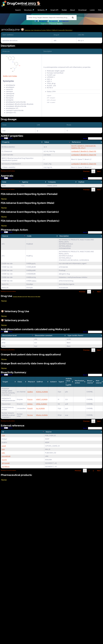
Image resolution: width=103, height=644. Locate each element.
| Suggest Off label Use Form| (20, 297)
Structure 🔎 (29, 10)
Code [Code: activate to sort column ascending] (29, 236)
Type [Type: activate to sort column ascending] (61, 382)
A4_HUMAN (40, 408)
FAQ (100, 10)
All (37, 21)
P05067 (30, 408)
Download (82, 10)
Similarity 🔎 (42, 10)
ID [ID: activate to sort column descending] (3, 432)
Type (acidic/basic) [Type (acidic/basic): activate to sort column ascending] (75, 335)
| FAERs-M (55, 30)
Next (99, 171)
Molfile (5, 76)
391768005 (6, 467)
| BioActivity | (69, 30)
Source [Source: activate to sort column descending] (5, 236)
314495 (4, 460)
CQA (3, 436)
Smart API (54, 10)
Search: (93, 138)
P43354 (30, 415)
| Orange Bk (61, 30)
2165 (3, 453)
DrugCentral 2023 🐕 (24, 3)
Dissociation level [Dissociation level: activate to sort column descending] (9, 335)
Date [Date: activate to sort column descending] (4, 182)
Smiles (15, 76)
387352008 (6, 463)
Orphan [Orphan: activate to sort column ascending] (81, 182)
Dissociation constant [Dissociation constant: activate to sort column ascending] (44, 335)
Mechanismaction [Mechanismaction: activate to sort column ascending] (79, 382)
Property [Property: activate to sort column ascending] (6, 142)
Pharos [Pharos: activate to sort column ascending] (31, 382)
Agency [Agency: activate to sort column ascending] (25, 182)
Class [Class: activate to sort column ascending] (20, 382)
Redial (64, 10)
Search (18, 10)
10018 (4, 446)
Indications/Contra (40, 30)
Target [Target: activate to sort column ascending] (5, 382)
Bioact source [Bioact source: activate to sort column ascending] (90, 382)
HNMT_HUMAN (42, 399)
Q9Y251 (30, 404)
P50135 (30, 399)
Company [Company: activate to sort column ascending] (52, 182)
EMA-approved (53, 21)
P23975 (60, 24)
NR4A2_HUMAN (42, 415)
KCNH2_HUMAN (42, 392)
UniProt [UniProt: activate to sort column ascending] (40, 382)
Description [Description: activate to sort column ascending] (64, 236)
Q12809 (30, 392)
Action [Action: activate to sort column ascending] (53, 382)
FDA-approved (43, 21)
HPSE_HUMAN (41, 404)
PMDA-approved (64, 21)
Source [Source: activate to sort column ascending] (49, 432)
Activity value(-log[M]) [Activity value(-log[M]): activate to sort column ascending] (69, 382)
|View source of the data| (34, 297)
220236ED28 (6, 456)
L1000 (92, 10)
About (72, 10)
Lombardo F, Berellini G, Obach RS (84, 151)
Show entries (7, 138)
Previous (86, 171)
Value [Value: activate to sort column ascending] (47, 142)
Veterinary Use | (29, 30)
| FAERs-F (49, 30)
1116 (3, 449)
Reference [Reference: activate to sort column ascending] (76, 142)
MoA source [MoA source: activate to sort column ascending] (99, 382)
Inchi (10, 76)
